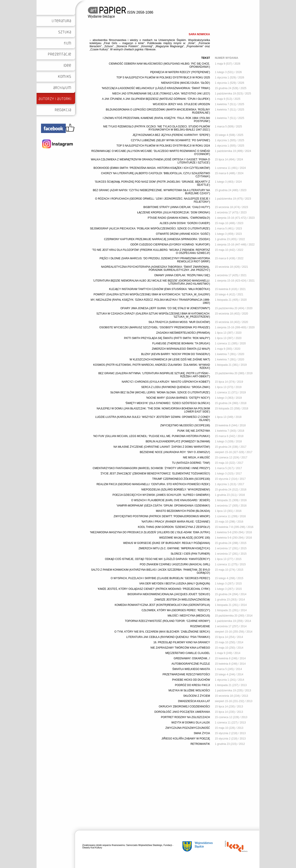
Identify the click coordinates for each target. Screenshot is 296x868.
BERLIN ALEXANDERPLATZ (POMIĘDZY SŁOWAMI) (178, 441)
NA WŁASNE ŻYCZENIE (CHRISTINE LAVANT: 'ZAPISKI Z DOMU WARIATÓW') (162, 447)
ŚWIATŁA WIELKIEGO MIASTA (191, 669)
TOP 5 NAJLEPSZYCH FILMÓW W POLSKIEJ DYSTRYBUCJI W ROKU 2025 (163, 78)
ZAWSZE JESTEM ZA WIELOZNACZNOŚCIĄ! (182, 600)
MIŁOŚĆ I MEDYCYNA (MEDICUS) (189, 616)
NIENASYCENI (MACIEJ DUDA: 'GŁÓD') (186, 83)
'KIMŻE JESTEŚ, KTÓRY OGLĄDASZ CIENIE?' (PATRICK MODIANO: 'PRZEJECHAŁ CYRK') (154, 589)
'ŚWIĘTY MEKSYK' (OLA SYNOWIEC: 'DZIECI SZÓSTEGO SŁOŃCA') (168, 403)
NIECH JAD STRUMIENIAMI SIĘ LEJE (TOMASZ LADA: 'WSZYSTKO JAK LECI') (161, 94)
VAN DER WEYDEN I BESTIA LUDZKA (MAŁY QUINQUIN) (175, 584)
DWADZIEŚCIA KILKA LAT (194, 701)
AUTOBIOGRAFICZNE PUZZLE (191, 664)
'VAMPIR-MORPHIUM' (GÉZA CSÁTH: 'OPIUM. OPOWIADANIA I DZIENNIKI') (163, 506)
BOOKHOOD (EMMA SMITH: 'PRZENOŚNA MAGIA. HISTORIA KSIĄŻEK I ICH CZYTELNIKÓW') (152, 168)
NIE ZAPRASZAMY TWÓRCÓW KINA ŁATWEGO (180, 648)
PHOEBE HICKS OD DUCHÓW (191, 680)
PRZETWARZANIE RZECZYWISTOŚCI (186, 674)
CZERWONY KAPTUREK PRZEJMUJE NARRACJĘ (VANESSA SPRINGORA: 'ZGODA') (157, 239)
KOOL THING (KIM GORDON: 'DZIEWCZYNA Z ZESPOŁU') (174, 527)
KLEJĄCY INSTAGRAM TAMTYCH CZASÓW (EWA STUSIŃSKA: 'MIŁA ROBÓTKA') (159, 289)
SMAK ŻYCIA (202, 733)
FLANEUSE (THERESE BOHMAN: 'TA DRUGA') (181, 343)
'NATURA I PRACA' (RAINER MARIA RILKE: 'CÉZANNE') (176, 522)
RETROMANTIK (200, 744)
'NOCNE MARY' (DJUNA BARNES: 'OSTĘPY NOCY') (178, 398)
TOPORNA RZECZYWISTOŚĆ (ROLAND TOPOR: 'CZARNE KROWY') (167, 621)
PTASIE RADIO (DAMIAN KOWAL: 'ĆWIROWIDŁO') (179, 218)
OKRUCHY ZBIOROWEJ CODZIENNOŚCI (184, 707)
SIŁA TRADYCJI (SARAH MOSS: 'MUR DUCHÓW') (179, 322)
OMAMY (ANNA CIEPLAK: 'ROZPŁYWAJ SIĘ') (182, 275)
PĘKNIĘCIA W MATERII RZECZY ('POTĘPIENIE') (180, 72)
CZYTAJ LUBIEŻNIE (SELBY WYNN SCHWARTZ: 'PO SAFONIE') (170, 140)
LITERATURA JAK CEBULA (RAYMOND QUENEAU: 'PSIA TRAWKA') (168, 637)
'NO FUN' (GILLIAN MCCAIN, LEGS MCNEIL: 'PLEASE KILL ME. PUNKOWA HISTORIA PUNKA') (152, 436)
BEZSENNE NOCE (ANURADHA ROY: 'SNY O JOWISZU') (175, 452)
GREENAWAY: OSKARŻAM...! (192, 658)
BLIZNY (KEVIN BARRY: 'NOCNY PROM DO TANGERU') (176, 354)
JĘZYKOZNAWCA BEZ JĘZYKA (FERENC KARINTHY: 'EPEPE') (171, 135)
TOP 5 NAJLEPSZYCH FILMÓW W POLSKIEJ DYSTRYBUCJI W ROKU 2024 (163, 146)
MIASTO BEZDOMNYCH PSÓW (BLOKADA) (183, 511)
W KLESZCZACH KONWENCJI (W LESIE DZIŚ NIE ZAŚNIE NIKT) (170, 359)
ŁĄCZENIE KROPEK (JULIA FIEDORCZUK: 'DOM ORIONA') (174, 212)
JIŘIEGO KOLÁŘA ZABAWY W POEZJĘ (186, 739)
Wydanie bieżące (101, 16)
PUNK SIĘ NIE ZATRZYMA (194, 431)
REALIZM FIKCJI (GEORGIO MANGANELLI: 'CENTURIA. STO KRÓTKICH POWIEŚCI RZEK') (153, 484)
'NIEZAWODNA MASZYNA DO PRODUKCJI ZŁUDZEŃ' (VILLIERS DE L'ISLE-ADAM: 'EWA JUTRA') (150, 532)
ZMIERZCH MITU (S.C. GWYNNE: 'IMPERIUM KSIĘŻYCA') (174, 548)
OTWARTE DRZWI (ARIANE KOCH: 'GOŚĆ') (183, 234)
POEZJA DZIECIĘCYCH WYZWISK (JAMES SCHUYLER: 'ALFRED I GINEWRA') (161, 495)
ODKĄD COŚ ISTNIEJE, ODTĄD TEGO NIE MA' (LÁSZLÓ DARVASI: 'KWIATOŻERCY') (157, 559)
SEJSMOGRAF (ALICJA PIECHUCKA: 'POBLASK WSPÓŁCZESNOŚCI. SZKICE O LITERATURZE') (150, 229)
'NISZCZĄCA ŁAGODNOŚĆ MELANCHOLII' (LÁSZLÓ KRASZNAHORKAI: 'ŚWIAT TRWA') (156, 88)
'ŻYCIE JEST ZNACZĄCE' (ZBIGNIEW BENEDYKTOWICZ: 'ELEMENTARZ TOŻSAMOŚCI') (155, 474)
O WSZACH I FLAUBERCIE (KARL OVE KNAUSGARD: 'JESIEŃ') (171, 500)
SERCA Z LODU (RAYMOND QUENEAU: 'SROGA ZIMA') (176, 387)
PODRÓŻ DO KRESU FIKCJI (192, 685)
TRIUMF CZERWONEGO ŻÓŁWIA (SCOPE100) (181, 479)
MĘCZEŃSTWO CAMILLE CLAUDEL (188, 653)
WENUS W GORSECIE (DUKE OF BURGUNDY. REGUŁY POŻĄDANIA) (166, 543)
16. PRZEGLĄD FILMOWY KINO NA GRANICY (182, 642)
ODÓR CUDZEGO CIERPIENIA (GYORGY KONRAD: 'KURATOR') (170, 245)
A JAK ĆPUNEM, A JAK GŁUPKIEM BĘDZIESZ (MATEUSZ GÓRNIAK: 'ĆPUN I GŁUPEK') (156, 99)
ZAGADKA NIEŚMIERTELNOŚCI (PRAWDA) (183, 333)
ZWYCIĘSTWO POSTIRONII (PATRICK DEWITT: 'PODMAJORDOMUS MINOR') (162, 516)
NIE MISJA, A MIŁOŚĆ (196, 457)
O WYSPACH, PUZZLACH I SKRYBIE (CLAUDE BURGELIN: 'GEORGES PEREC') (160, 578)
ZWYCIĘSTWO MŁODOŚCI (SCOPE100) (185, 425)
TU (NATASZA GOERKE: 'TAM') (191, 463)
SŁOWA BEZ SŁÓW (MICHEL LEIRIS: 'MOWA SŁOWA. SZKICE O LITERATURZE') (160, 392)
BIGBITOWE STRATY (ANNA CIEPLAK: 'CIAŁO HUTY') (177, 207)
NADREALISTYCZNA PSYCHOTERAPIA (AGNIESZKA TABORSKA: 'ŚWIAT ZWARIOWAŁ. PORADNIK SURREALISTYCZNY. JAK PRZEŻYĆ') (155, 268)
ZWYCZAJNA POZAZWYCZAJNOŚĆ (188, 728)
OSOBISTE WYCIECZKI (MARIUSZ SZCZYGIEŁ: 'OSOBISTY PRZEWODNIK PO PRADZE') (155, 327)
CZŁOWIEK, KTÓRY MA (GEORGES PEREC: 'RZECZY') (176, 610)
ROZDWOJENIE (200, 626)
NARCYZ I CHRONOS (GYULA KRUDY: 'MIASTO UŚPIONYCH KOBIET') (166, 382)
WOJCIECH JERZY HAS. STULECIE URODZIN (181, 104)
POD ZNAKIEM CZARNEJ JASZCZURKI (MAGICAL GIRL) (175, 564)
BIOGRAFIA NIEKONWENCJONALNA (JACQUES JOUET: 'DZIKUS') (169, 594)
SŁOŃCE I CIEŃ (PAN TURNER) (190, 554)
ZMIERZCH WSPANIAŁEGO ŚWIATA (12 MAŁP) (181, 349)
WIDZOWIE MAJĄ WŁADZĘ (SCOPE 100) (185, 538)
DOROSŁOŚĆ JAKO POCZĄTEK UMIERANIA (182, 712)
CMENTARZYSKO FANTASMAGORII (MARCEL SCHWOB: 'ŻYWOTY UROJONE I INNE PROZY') (151, 468)
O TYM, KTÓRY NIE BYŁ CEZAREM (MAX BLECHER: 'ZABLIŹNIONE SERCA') (162, 632)
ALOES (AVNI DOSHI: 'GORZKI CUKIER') (185, 223)
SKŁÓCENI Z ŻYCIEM (197, 696)
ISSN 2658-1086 (121, 12)
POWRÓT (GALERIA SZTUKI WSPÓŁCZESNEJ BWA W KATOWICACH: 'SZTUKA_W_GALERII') (152, 294)
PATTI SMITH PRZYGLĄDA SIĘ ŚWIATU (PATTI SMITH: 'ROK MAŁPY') (167, 338)
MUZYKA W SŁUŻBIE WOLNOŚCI (189, 690)
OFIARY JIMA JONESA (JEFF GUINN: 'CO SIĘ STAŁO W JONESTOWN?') (165, 308)
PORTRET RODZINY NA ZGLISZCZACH (185, 717)
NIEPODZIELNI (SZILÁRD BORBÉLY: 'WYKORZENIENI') (176, 490)
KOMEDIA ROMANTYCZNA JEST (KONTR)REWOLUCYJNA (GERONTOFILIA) (162, 605)
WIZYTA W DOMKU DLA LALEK (191, 723)
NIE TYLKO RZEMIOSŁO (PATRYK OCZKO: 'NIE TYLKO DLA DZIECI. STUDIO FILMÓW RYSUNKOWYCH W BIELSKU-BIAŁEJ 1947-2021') (157, 128)
